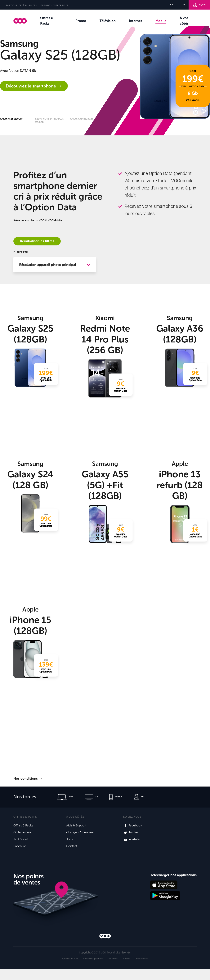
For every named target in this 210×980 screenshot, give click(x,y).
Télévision (108, 21)
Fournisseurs (142, 959)
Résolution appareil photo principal (48, 265)
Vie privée (113, 959)
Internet (136, 21)
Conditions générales (93, 959)
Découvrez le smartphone (34, 86)
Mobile (161, 21)
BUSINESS (31, 5)
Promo (81, 21)
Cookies (127, 959)
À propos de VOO (70, 959)
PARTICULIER (14, 5)
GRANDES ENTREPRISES (54, 5)
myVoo (199, 5)
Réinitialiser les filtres (37, 241)
